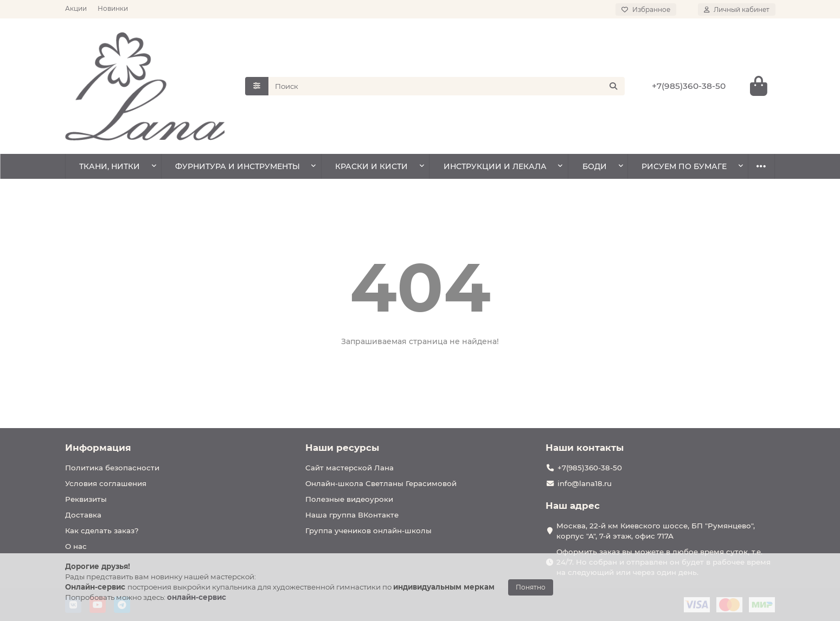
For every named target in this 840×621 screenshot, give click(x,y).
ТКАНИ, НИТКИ (110, 166)
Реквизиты (86, 499)
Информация (98, 448)
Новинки (113, 8)
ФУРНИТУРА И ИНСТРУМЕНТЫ (238, 166)
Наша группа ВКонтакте (352, 515)
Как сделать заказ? (102, 531)
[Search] (447, 86)
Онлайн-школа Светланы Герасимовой (381, 483)
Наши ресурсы (342, 448)
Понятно (531, 587)
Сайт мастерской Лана (350, 468)
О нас (76, 546)
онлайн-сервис (197, 597)
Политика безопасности (112, 468)
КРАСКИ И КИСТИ (371, 166)
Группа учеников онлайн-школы (368, 531)
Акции (76, 8)
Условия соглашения (106, 483)
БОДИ (595, 166)
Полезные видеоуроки (349, 499)
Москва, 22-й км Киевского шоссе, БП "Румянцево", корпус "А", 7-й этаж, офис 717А (656, 531)
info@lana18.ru (585, 483)
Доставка (83, 515)
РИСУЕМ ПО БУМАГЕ (684, 166)
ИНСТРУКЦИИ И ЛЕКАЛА (495, 166)
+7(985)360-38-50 (689, 86)
